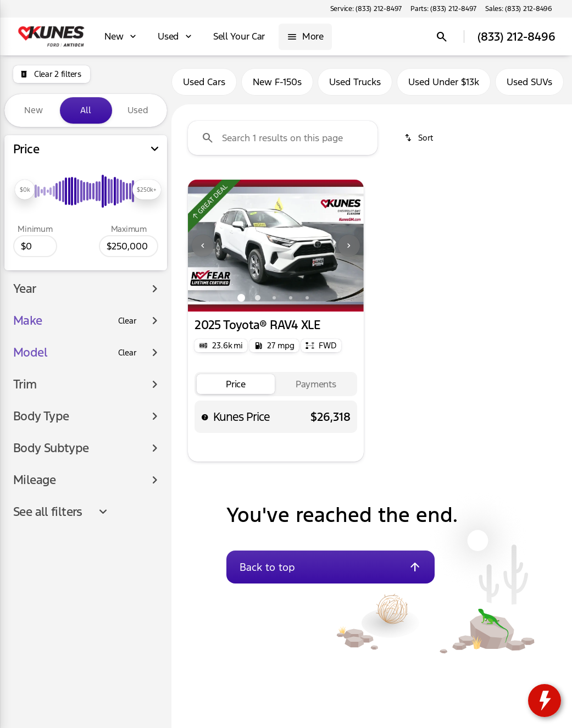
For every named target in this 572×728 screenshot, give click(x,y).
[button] (201, 246)
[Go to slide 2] (258, 298)
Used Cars (204, 82)
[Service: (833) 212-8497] (366, 9)
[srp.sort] (420, 138)
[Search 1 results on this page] (283, 138)
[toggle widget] (545, 701)
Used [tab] (138, 110)
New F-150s (277, 82)
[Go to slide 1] (241, 298)
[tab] (236, 384)
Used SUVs (529, 82)
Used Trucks (355, 82)
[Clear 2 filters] (52, 74)
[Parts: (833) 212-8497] (443, 9)
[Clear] (127, 321)
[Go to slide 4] (291, 298)
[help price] (205, 417)
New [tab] (34, 110)
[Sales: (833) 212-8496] (519, 9)
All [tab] (86, 110)
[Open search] (442, 37)
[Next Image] (349, 246)
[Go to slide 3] (274, 298)
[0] (35, 246)
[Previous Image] (203, 246)
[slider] (25, 190)
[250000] (129, 246)
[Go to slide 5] (307, 298)
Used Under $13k (444, 82)
